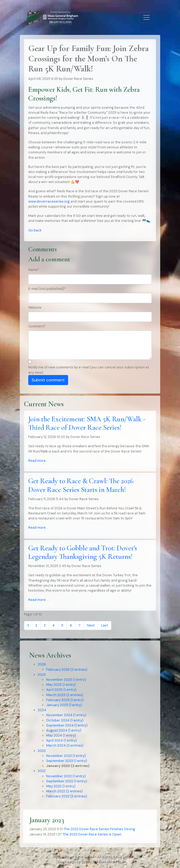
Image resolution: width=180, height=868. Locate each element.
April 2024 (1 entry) (61, 740)
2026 (42, 664)
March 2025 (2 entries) (65, 695)
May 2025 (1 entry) (61, 685)
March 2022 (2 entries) (65, 791)
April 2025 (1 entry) (61, 690)
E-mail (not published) (47, 289)
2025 (42, 675)
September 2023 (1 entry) (67, 761)
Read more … (38, 461)
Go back (35, 230)
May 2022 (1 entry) (61, 786)
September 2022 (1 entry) (67, 781)
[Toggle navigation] (146, 17)
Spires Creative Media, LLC (102, 861)
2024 (42, 710)
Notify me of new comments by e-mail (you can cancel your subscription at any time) (89, 370)
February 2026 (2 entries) (67, 670)
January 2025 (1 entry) (64, 705)
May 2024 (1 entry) (61, 735)
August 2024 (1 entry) (64, 730)
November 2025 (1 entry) (66, 680)
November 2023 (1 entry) (66, 756)
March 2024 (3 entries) (65, 745)
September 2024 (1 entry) (67, 725)
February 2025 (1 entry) (65, 700)
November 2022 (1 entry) (66, 776)
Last (105, 625)
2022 (42, 771)
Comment (37, 326)
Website (35, 307)
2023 (42, 751)
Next (91, 625)
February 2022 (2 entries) (67, 796)
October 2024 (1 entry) (65, 720)
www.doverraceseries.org (49, 201)
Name (34, 270)
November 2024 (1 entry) (66, 715)
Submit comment (48, 380)
